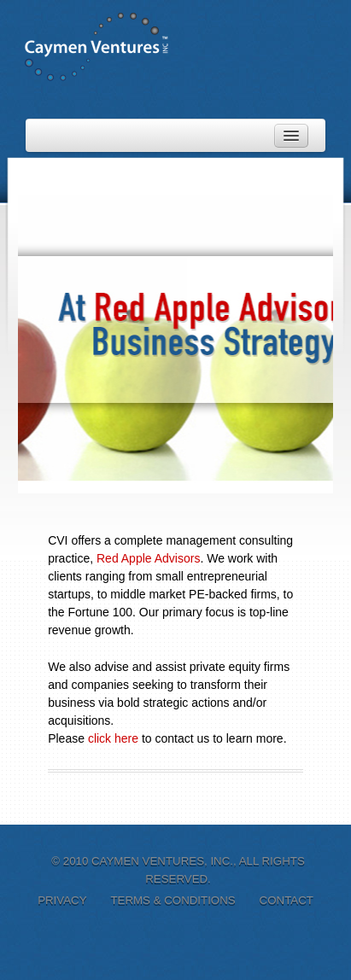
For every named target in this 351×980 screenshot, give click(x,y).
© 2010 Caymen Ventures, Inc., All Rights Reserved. (178, 870)
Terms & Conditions (173, 900)
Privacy (62, 900)
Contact (287, 900)
